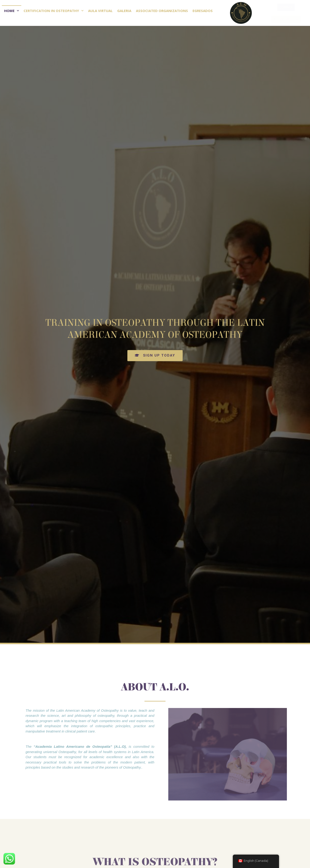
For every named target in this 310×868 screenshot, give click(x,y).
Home (12, 11)
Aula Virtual (100, 11)
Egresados (203, 11)
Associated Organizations (162, 11)
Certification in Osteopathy (54, 11)
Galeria (124, 11)
